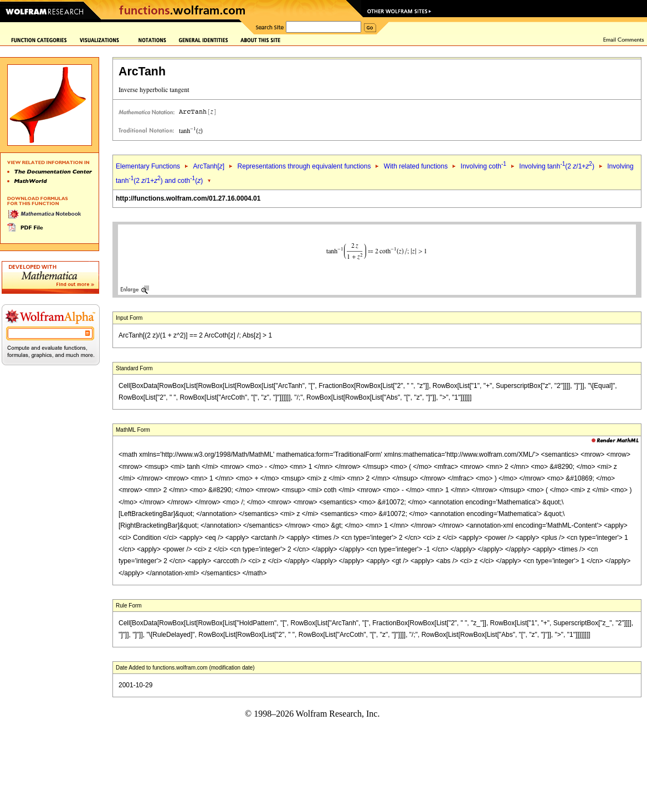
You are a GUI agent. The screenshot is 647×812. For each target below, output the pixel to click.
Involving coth (484, 166)
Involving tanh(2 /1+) (557, 166)
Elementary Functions (148, 166)
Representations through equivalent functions (304, 166)
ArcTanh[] (209, 166)
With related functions (416, 166)
